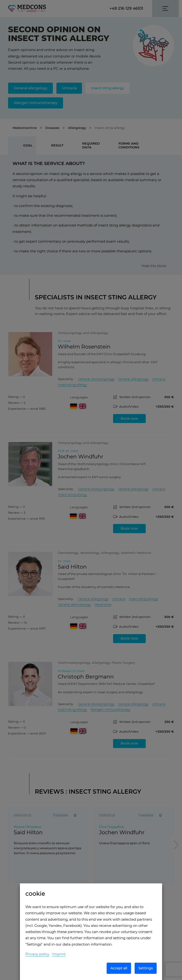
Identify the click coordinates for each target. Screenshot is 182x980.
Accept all (119, 968)
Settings (146, 968)
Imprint (59, 954)
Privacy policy (37, 954)
